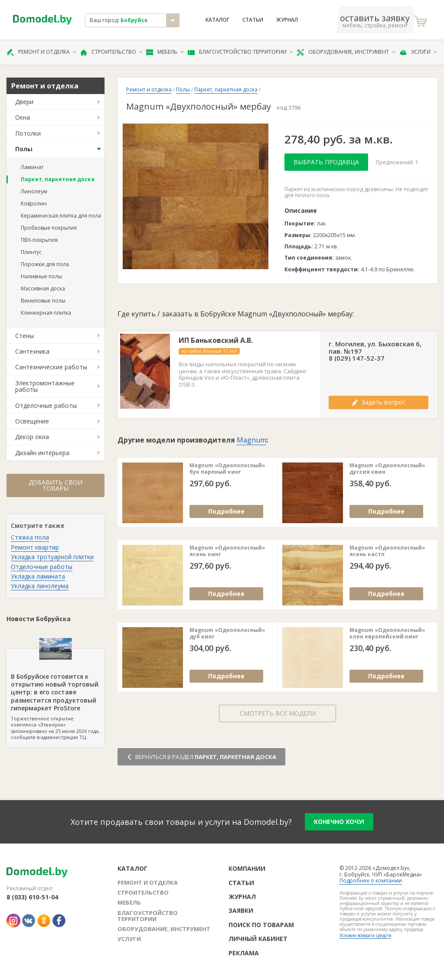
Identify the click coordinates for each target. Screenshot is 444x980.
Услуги (418, 52)
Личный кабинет (258, 939)
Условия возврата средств (365, 935)
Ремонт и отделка (42, 52)
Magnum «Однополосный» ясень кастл (387, 551)
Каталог (217, 20)
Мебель (165, 52)
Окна (23, 117)
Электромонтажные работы (45, 386)
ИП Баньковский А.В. (216, 340)
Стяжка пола (30, 537)
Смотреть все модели (278, 713)
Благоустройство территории (241, 52)
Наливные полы (41, 276)
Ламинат (32, 167)
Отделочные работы (46, 405)
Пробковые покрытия (49, 228)
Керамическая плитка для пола (61, 216)
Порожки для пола (45, 264)
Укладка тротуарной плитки (52, 557)
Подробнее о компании (371, 881)
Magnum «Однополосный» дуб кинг (227, 633)
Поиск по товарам (261, 925)
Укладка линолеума (40, 586)
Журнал (287, 20)
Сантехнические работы (51, 367)
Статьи (253, 20)
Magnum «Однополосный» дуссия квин (387, 469)
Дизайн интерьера (42, 453)
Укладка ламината (38, 576)
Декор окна (32, 437)
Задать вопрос (379, 402)
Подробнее (226, 511)
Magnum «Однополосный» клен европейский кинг (387, 633)
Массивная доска (43, 288)
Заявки (241, 910)
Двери (24, 102)
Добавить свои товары (55, 485)
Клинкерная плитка (46, 313)
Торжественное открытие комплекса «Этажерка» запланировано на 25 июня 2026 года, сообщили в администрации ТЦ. (55, 695)
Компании (247, 868)
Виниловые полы (43, 301)
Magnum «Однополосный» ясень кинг (227, 551)
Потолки (28, 133)
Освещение (32, 421)
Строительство (112, 52)
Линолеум (34, 191)
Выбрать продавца (326, 162)
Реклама (244, 953)
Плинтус (31, 252)
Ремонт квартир (35, 547)
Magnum (251, 440)
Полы (24, 149)
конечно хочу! (339, 822)
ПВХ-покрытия (39, 240)
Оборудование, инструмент (346, 52)
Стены (24, 336)
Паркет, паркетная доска (58, 179)
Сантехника (32, 351)
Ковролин (34, 203)
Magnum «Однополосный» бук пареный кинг (227, 469)
